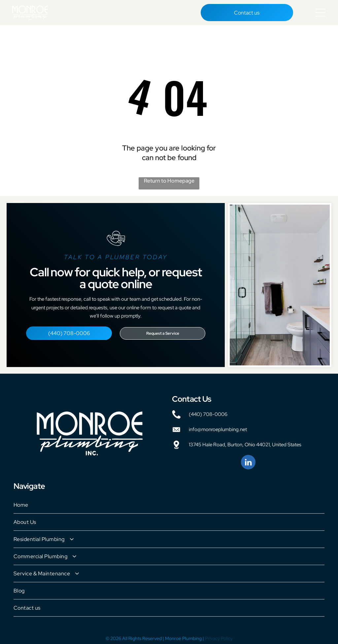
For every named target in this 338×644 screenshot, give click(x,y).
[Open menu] (321, 11)
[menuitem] (169, 502)
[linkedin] (248, 460)
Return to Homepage (169, 178)
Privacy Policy (219, 636)
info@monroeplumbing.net (218, 427)
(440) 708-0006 (208, 412)
